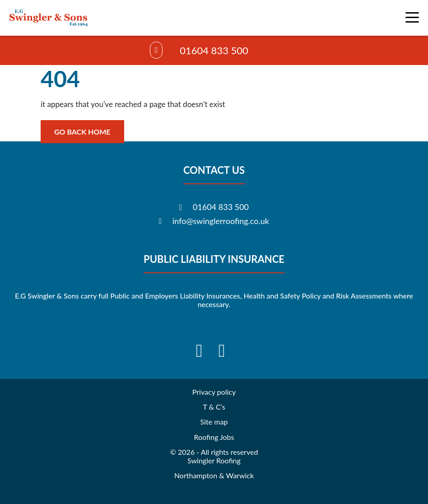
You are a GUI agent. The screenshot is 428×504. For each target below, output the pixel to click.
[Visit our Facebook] (203, 350)
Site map (214, 422)
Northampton (196, 475)
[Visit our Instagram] (225, 350)
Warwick (240, 475)
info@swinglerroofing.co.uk (221, 221)
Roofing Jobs (214, 437)
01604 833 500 (214, 50)
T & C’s (214, 407)
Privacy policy (214, 392)
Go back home (82, 132)
